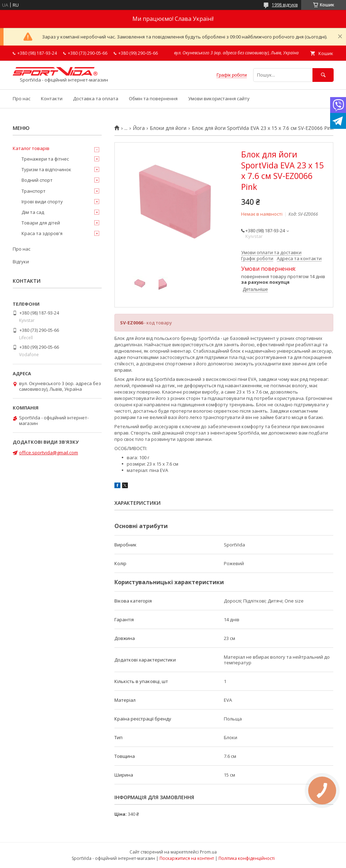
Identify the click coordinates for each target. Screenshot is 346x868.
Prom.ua (208, 852)
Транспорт (34, 191)
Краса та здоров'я (42, 233)
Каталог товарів (31, 148)
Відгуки (21, 262)
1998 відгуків (285, 5)
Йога (139, 128)
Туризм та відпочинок (46, 169)
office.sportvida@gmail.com (49, 453)
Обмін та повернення (153, 98)
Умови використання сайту (219, 98)
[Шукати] (323, 75)
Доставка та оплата (96, 98)
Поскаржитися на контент (187, 858)
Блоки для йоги (168, 128)
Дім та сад (33, 212)
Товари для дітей (41, 223)
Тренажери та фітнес (45, 159)
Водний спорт (37, 180)
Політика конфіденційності (247, 858)
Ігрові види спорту (42, 202)
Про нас (22, 98)
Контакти (52, 98)
